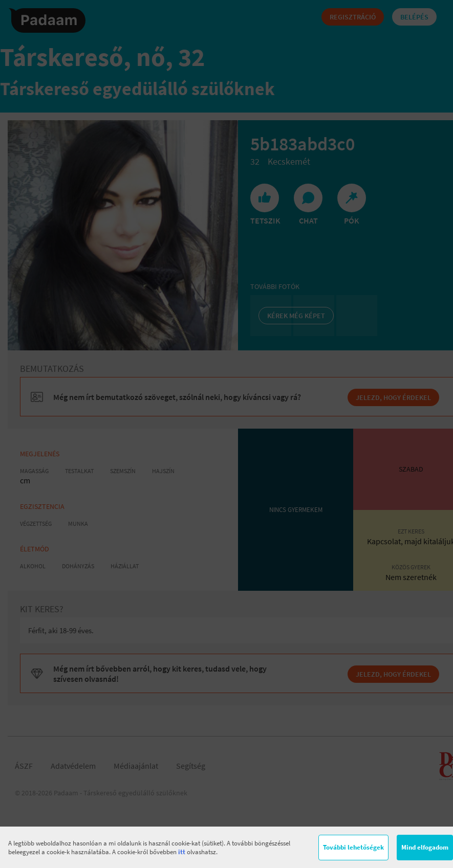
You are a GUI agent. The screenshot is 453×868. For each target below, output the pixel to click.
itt (182, 852)
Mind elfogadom (425, 847)
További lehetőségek (353, 847)
